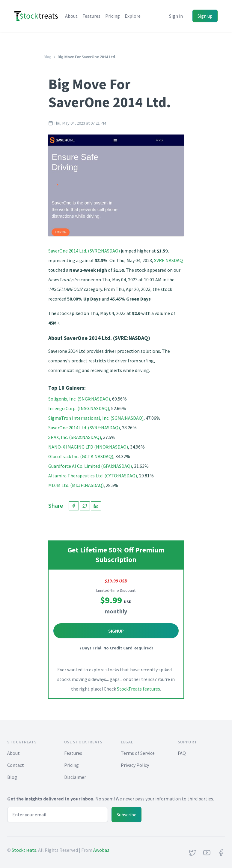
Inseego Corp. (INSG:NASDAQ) (79, 408)
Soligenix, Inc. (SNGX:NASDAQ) (79, 399)
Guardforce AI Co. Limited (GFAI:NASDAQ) (90, 466)
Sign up (205, 16)
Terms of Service (138, 753)
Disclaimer (75, 777)
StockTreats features (138, 689)
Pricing (113, 16)
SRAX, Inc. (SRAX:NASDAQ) (75, 437)
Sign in (176, 16)
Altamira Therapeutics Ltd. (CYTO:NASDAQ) (93, 476)
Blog (48, 57)
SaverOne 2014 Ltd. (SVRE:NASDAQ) (84, 251)
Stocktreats (24, 850)
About (71, 16)
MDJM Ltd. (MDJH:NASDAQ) (76, 485)
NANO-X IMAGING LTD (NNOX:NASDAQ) (88, 447)
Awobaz (101, 850)
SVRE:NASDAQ (168, 260)
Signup (116, 631)
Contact (16, 765)
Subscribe (126, 815)
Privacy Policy (135, 765)
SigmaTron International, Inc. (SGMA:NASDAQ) (96, 418)
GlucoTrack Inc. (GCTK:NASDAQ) (81, 456)
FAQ (182, 753)
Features (91, 16)
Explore (133, 16)
